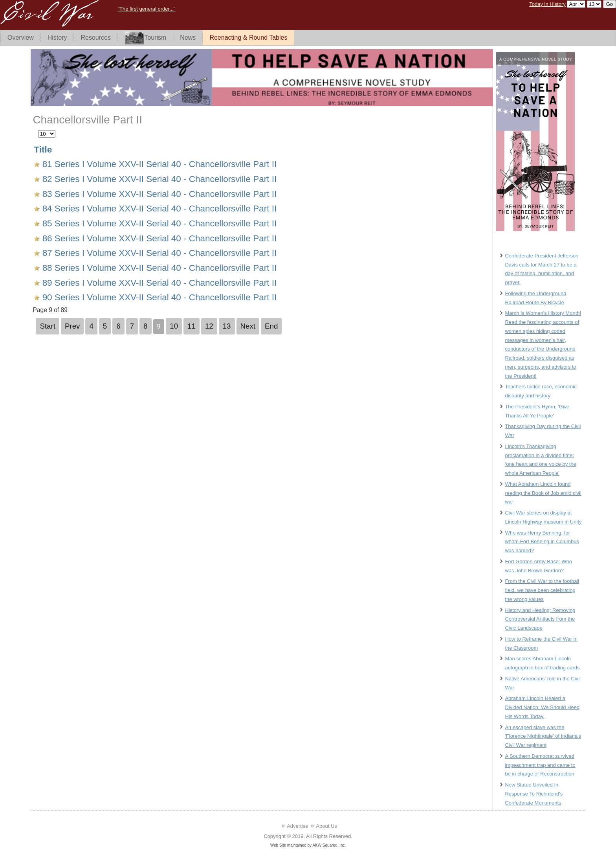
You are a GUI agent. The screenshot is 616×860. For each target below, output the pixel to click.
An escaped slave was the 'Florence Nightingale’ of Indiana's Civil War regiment (543, 736)
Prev (72, 326)
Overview (21, 38)
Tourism (145, 38)
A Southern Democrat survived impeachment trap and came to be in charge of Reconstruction (540, 765)
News (188, 38)
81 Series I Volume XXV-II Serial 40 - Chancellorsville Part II (158, 164)
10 (174, 326)
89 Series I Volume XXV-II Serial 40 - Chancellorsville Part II (158, 283)
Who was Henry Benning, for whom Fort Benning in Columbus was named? (542, 542)
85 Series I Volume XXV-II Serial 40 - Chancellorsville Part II (158, 223)
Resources (95, 38)
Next (248, 326)
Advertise (297, 826)
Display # (38, 129)
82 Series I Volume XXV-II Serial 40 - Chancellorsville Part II (158, 179)
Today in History (547, 4)
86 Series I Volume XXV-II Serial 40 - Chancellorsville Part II (158, 238)
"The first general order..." (146, 9)
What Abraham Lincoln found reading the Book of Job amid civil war (543, 493)
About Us (326, 826)
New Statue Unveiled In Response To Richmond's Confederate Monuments (534, 794)
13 (227, 326)
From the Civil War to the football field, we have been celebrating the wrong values (542, 590)
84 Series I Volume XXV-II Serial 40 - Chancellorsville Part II (158, 209)
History (57, 38)
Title (43, 150)
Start (48, 326)
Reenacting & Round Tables (248, 38)
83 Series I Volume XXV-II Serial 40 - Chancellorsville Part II (158, 194)
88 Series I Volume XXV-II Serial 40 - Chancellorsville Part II (158, 268)
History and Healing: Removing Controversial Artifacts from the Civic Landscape (540, 619)
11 (192, 326)
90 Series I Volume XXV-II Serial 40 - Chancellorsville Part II (158, 297)
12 (209, 326)
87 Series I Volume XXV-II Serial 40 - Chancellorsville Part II (158, 253)
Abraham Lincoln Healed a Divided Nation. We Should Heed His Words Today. (542, 707)
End (271, 326)
